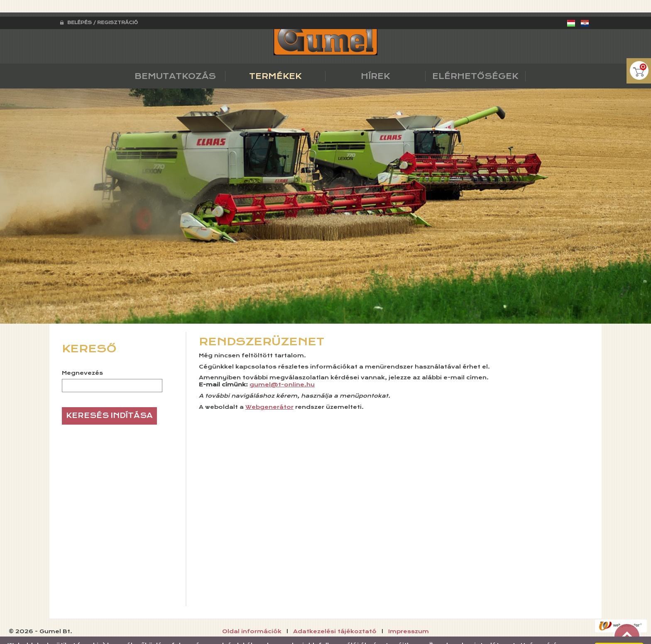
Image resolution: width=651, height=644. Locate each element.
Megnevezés (82, 356)
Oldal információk (252, 615)
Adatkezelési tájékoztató (335, 615)
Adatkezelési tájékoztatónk (350, 635)
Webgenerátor (269, 391)
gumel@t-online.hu (282, 368)
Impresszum (409, 615)
